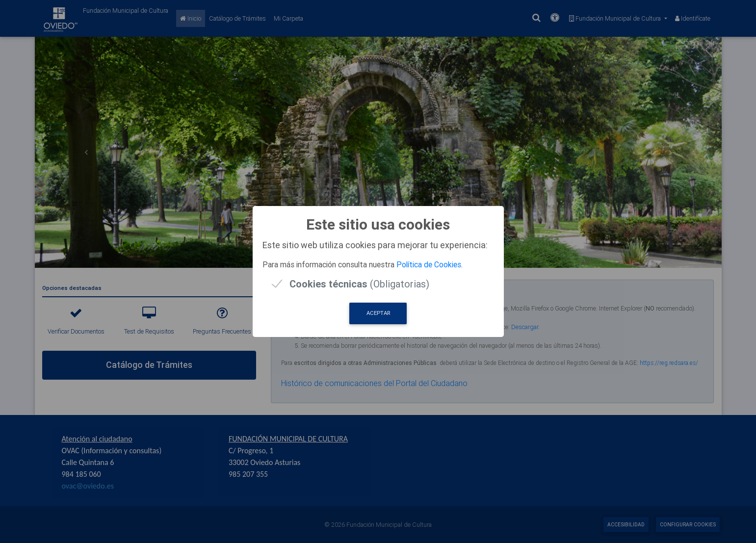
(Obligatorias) (359, 284)
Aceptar (378, 313)
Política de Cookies (429, 264)
